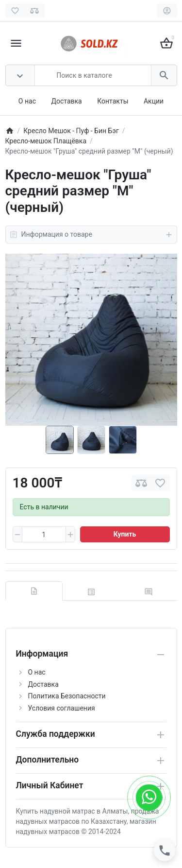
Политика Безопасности (67, 696)
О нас (27, 101)
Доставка (66, 101)
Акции (154, 101)
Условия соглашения (62, 708)
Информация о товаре (91, 235)
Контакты (113, 101)
